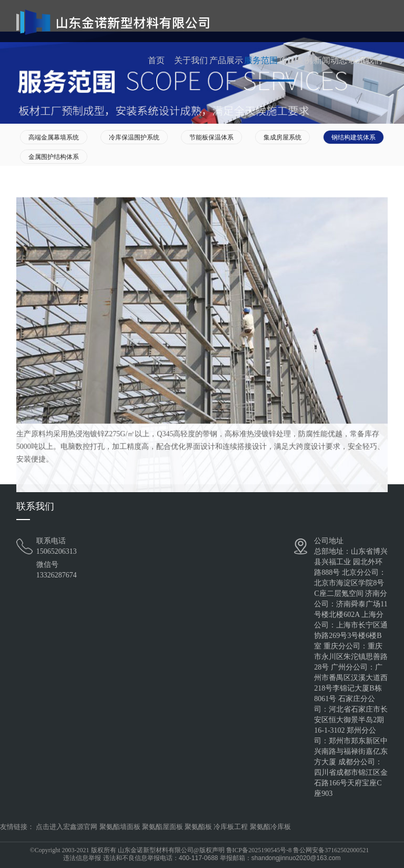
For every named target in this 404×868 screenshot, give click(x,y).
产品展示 (226, 60)
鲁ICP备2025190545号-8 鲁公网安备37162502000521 (298, 850)
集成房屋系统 (282, 137)
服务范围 (261, 60)
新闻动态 (330, 60)
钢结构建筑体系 (353, 137)
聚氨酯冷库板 (270, 827)
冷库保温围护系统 (134, 137)
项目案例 (296, 60)
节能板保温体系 (211, 137)
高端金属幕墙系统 (54, 137)
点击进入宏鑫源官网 (67, 827)
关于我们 (191, 60)
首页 (156, 60)
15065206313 (57, 551)
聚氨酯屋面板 (163, 827)
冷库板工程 (231, 827)
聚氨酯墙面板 (120, 827)
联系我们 (366, 60)
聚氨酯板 (198, 827)
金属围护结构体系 (54, 157)
